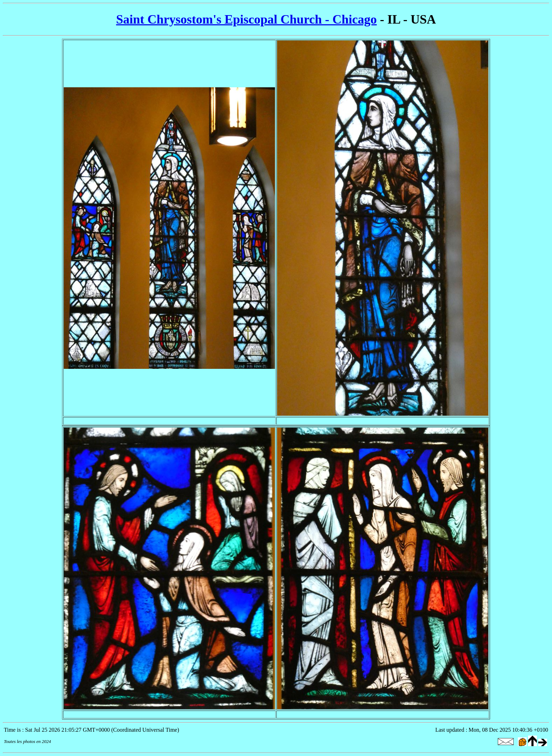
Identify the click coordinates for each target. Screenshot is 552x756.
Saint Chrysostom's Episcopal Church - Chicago (246, 19)
